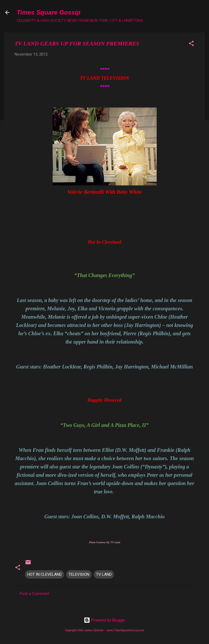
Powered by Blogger (104, 620)
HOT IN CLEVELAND (45, 574)
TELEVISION (79, 574)
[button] (191, 44)
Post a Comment (34, 594)
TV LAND (104, 574)
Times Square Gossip (49, 12)
